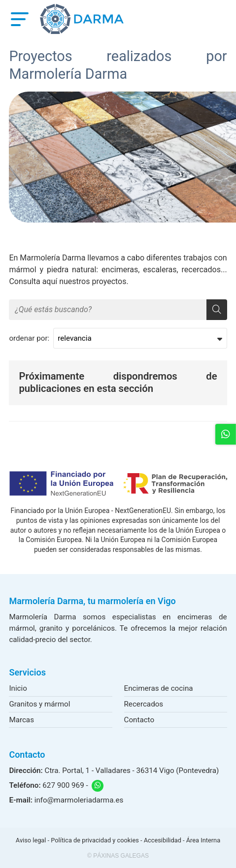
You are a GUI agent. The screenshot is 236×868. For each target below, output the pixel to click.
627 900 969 (63, 785)
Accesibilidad (163, 840)
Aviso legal (31, 840)
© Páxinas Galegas (118, 856)
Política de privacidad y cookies (95, 840)
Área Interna (203, 840)
